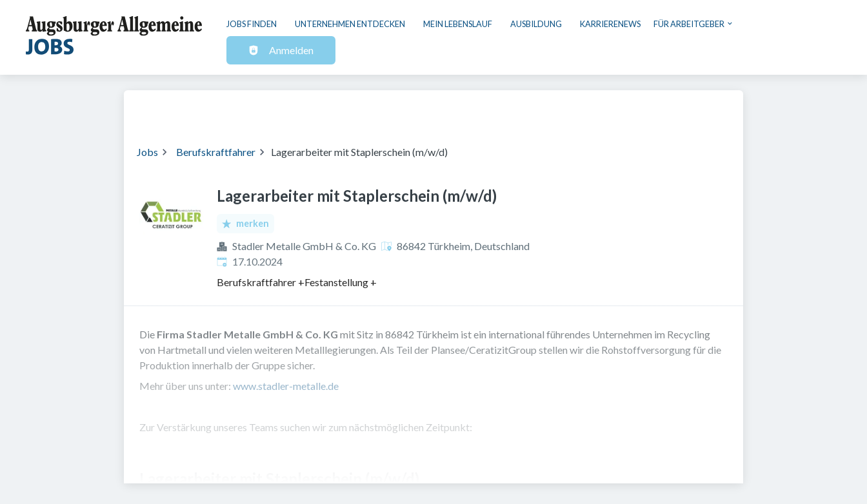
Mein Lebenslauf (458, 24)
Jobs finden (252, 24)
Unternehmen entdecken (350, 24)
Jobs (147, 152)
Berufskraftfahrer (216, 152)
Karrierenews (610, 24)
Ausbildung (536, 24)
